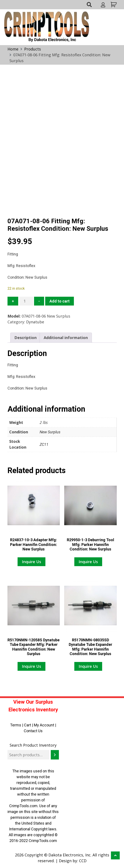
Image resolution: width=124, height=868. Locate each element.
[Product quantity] (26, 301)
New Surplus (50, 432)
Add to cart (60, 301)
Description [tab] (25, 338)
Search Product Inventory (33, 745)
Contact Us (33, 731)
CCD (83, 861)
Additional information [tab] (66, 338)
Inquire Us (31, 562)
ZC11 (44, 444)
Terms (16, 725)
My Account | (45, 725)
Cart (28, 725)
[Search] (55, 755)
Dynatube (35, 322)
